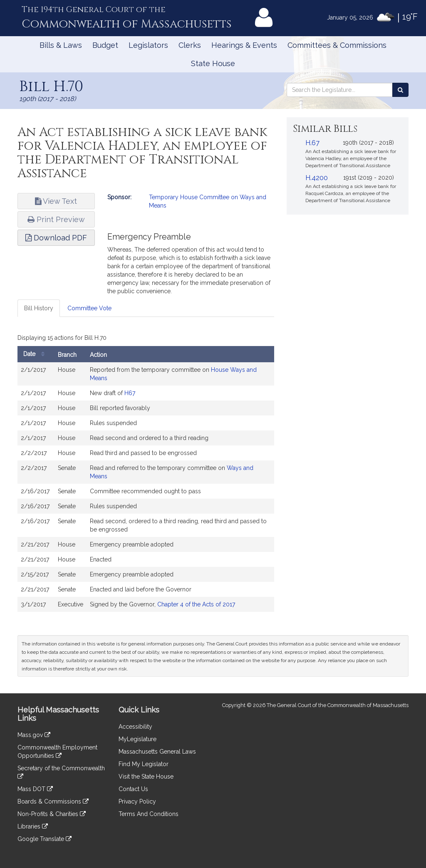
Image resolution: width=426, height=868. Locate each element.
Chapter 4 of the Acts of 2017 (196, 604)
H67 (130, 393)
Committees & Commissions (337, 45)
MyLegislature (137, 739)
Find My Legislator (144, 764)
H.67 (312, 143)
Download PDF (56, 238)
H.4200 (317, 178)
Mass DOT (35, 789)
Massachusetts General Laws (157, 752)
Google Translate (45, 839)
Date (36, 354)
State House (213, 63)
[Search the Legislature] (400, 90)
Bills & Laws (61, 45)
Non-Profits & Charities (52, 814)
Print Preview (56, 219)
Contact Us (133, 789)
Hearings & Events (244, 45)
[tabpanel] (146, 474)
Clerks (190, 45)
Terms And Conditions (149, 814)
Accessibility (135, 727)
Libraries (33, 826)
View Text (56, 201)
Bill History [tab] (39, 308)
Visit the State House (146, 777)
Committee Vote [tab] (89, 308)
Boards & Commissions (53, 801)
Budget (105, 45)
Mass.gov (34, 735)
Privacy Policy (137, 801)
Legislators (148, 45)
